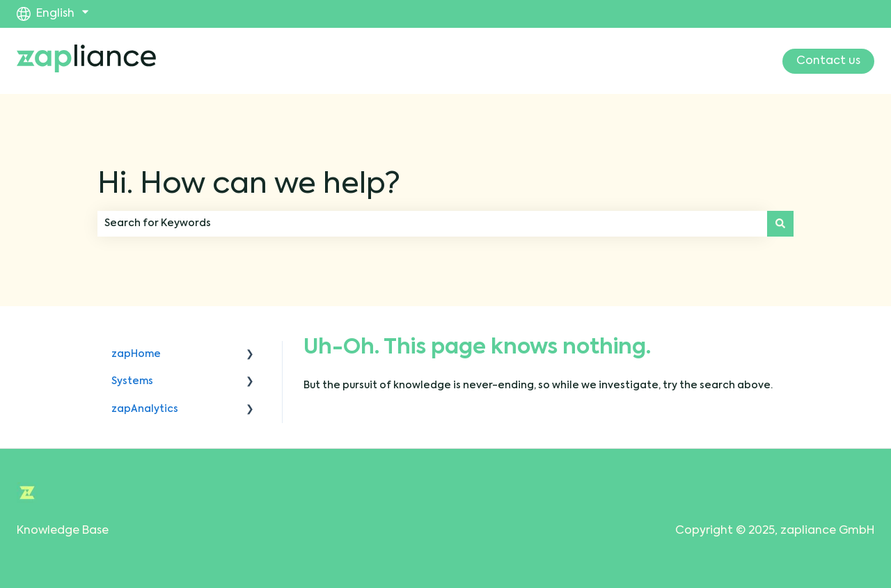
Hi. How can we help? (249, 185)
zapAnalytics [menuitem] (145, 409)
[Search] (780, 223)
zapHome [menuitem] (136, 354)
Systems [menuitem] (132, 381)
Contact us (828, 61)
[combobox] (432, 223)
